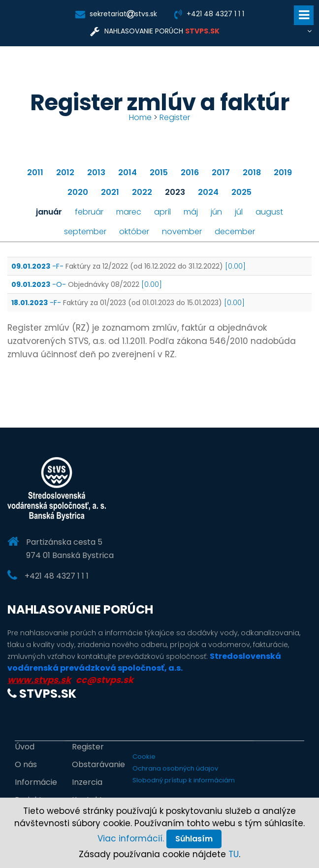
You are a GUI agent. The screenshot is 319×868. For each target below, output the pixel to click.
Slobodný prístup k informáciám (184, 780)
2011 (35, 172)
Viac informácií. (131, 838)
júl (239, 212)
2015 (159, 172)
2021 (110, 192)
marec (129, 212)
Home (140, 117)
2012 (65, 172)
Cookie (144, 757)
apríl (162, 212)
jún (216, 212)
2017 (221, 172)
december (235, 232)
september (85, 232)
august (269, 212)
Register (175, 117)
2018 (252, 172)
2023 (175, 192)
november (182, 232)
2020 (78, 192)
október (134, 232)
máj (191, 212)
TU (234, 854)
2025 (241, 192)
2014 (128, 172)
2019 (283, 172)
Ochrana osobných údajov (175, 768)
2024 (208, 192)
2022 (142, 192)
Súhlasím (194, 839)
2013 (96, 172)
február (89, 212)
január (49, 212)
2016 (190, 172)
